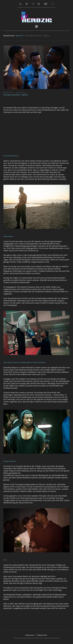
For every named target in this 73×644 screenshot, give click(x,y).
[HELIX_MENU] (36, 26)
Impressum (30, 635)
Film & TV (19, 36)
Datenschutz (42, 635)
